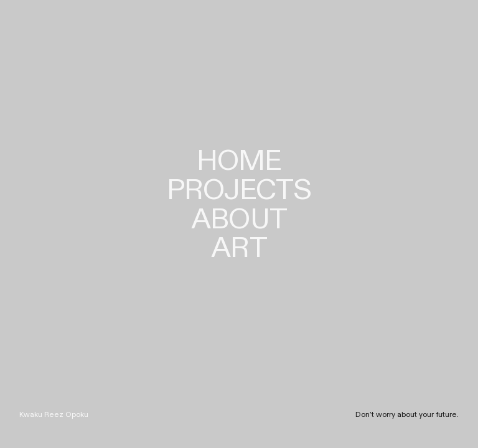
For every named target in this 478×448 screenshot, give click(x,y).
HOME (239, 161)
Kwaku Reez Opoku (54, 415)
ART (239, 248)
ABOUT (239, 220)
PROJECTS (239, 190)
